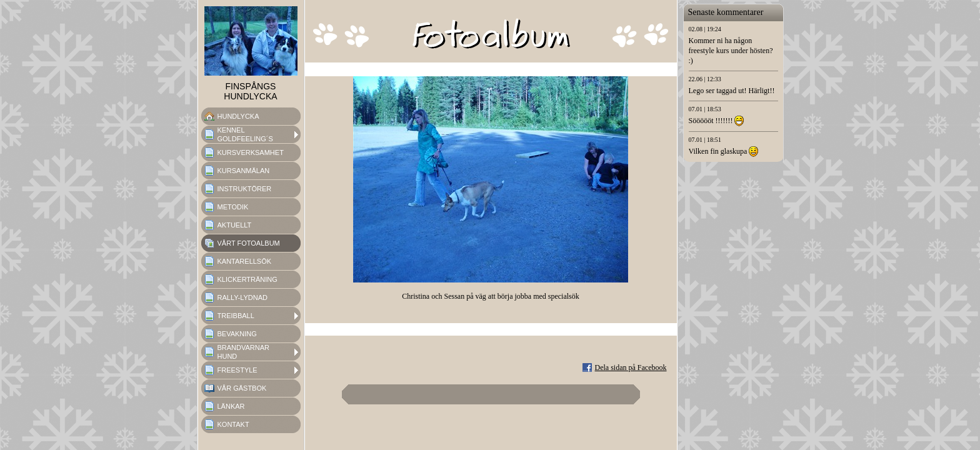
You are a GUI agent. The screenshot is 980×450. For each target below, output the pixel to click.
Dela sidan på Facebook (631, 367)
